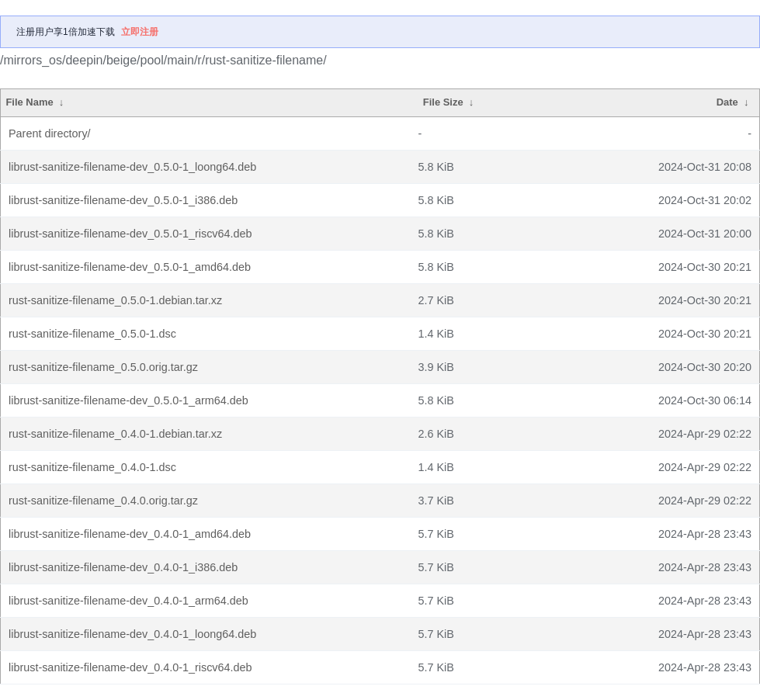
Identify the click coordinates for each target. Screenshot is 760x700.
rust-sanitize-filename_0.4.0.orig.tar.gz (103, 501)
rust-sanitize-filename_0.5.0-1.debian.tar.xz (115, 300)
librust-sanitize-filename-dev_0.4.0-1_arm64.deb (128, 601)
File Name (29, 102)
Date (727, 102)
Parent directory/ (50, 133)
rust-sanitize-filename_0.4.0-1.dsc (92, 467)
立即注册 (140, 32)
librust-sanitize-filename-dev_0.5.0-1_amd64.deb (130, 267)
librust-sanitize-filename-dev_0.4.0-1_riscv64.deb (130, 667)
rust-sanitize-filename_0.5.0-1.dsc (92, 334)
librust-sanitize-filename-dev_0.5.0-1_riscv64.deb (130, 234)
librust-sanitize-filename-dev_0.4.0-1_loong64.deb (132, 634)
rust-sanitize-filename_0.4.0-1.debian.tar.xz (115, 434)
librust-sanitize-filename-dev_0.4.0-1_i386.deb (123, 567)
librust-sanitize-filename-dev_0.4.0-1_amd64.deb (130, 534)
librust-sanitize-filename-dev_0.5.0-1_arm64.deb (128, 400)
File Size (443, 102)
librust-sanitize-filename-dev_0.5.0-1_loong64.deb (132, 167)
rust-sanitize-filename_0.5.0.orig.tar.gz (103, 367)
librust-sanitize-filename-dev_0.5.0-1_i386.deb (123, 200)
